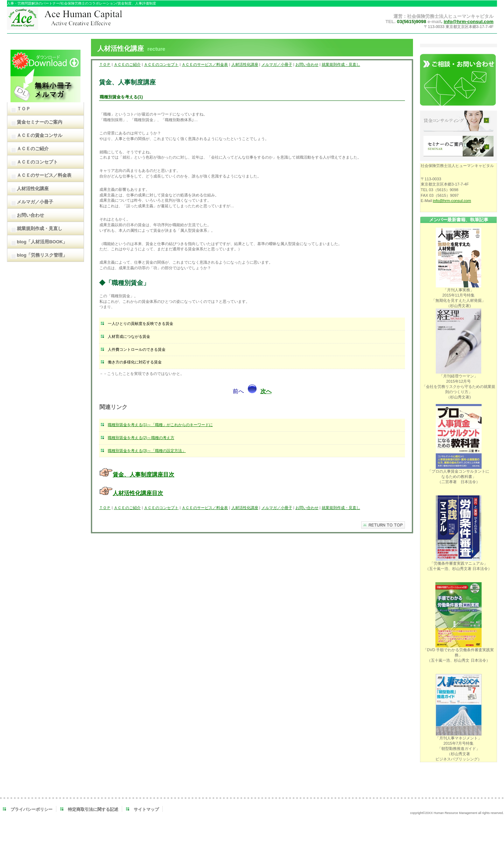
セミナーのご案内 (458, 147)
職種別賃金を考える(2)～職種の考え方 (141, 438)
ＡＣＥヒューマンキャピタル (80, 20)
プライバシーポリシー (31, 809)
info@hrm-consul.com (469, 22)
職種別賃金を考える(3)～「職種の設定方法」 (147, 451)
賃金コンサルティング (458, 121)
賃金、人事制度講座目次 (143, 475)
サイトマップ (146, 809)
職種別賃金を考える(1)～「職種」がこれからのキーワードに (160, 425)
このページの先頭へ (383, 525)
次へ (266, 391)
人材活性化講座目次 (138, 493)
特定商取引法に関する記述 (93, 809)
